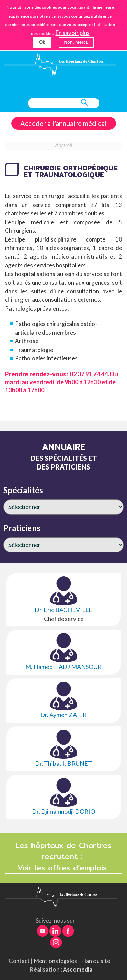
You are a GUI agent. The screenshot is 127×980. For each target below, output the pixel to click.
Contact (19, 961)
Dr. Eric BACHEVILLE (63, 610)
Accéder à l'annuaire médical (63, 123)
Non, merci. (76, 42)
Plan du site (96, 961)
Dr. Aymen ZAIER (63, 715)
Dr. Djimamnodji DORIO (63, 811)
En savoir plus (73, 33)
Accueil (63, 145)
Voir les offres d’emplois (64, 868)
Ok (42, 42)
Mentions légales (55, 961)
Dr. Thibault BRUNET (63, 763)
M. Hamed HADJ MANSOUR (63, 667)
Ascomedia (78, 969)
